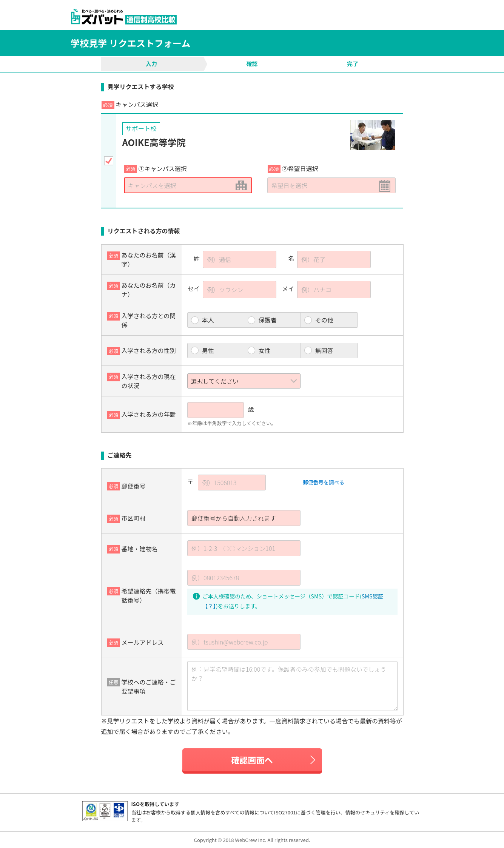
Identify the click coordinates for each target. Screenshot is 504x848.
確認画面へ (252, 760)
